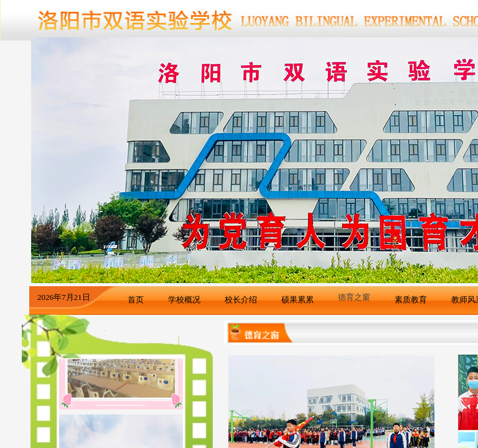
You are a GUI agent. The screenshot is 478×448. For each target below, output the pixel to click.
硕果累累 (298, 300)
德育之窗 (354, 297)
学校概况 (184, 300)
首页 (136, 300)
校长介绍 (241, 300)
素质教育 (411, 300)
